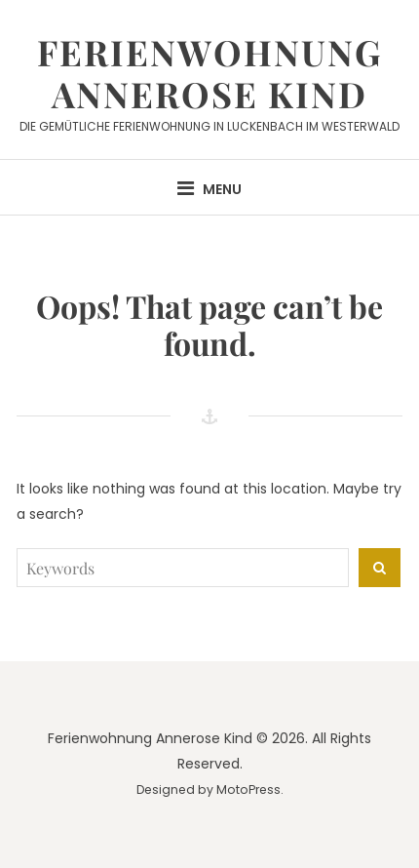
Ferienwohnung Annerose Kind (209, 73)
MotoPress (248, 789)
